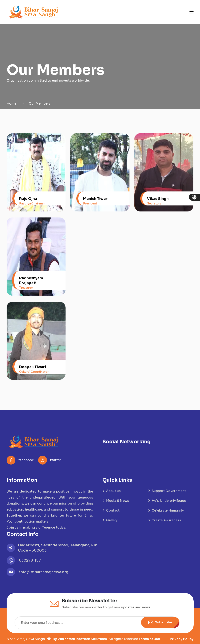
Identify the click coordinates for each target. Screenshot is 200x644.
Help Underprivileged (169, 501)
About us (113, 491)
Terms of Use (149, 639)
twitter (50, 460)
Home (11, 104)
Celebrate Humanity (168, 510)
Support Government (169, 491)
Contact (113, 510)
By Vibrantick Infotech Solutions (80, 639)
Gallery (112, 520)
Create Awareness (166, 520)
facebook (20, 460)
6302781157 (30, 560)
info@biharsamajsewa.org (44, 572)
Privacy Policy (182, 639)
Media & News (118, 501)
